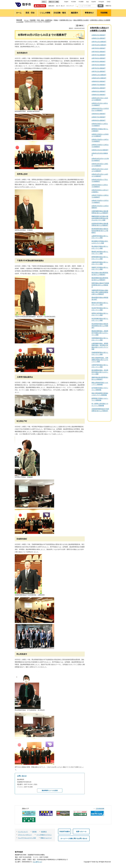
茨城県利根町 (22, 539)
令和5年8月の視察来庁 (99, 114)
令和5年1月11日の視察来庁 (100, 150)
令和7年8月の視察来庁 (99, 52)
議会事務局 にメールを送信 (50, 790)
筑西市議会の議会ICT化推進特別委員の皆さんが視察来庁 (100, 285)
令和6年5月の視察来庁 (99, 91)
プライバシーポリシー (25, 835)
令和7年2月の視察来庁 (99, 68)
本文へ (44, 2)
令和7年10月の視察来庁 (99, 45)
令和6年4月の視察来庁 (99, 95)
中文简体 (73, 2)
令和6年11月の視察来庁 (99, 75)
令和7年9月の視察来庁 (99, 48)
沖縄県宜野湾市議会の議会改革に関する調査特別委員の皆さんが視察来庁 (100, 292)
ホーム (26, 20)
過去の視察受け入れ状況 (81, 20)
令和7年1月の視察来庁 (99, 71)
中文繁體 (81, 2)
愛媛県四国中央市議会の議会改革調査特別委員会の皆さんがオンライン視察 (100, 218)
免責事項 (44, 832)
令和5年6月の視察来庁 (99, 120)
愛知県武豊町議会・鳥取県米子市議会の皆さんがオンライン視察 (100, 333)
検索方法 (108, 6)
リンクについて (23, 832)
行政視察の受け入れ (66, 20)
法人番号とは (37, 862)
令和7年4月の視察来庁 (99, 65)
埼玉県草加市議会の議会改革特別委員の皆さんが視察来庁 (100, 326)
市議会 (56, 20)
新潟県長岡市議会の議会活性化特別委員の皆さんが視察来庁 (100, 231)
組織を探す (51, 6)
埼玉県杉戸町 (22, 421)
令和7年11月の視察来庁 (99, 42)
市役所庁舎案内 (65, 832)
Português (101, 2)
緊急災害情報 (41, 6)
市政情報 (33, 20)
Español (94, 2)
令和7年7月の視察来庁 (99, 55)
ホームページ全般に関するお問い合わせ (74, 838)
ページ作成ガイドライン (44, 835)
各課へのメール (81, 832)
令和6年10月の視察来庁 (99, 78)
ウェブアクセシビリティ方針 (27, 838)
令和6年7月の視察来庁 (99, 85)
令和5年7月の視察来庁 (99, 117)
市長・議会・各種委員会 (45, 20)
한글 (87, 2)
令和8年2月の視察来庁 (99, 35)
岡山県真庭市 (22, 654)
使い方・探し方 (60, 6)
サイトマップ (70, 6)
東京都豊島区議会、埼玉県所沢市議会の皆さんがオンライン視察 (100, 372)
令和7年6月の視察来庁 (99, 58)
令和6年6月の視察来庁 (99, 88)
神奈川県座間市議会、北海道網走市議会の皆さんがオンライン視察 (100, 360)
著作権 (34, 832)
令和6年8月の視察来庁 (99, 81)
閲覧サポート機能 (54, 2)
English (66, 2)
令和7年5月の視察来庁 (99, 61)
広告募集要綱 (100, 809)
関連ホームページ (46, 838)
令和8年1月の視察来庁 (99, 38)
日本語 (109, 2)
